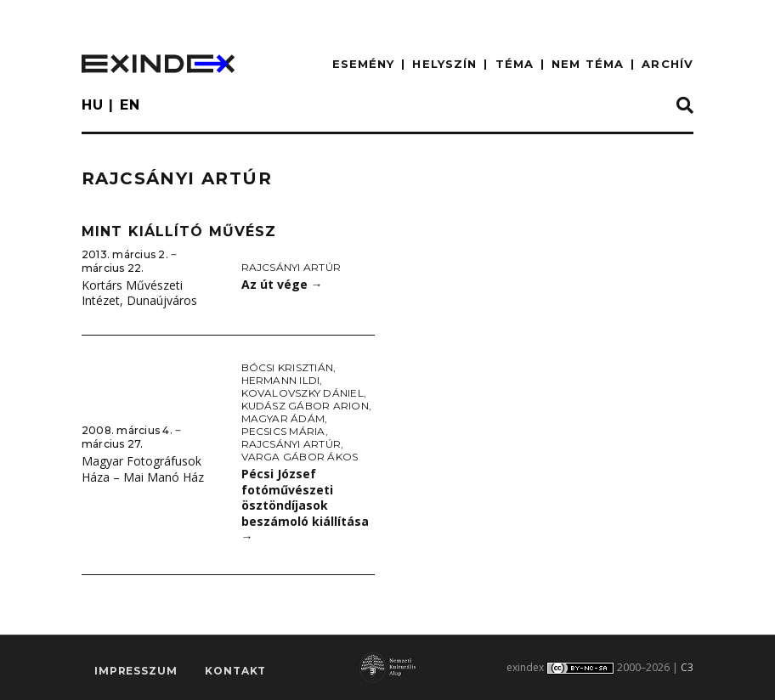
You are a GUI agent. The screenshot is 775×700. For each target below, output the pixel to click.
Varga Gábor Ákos (300, 457)
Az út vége (282, 284)
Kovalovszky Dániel (303, 393)
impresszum (136, 671)
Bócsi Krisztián (288, 367)
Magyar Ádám (283, 418)
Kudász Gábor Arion (305, 406)
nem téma (588, 64)
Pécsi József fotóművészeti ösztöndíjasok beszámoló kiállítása (305, 505)
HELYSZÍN (444, 64)
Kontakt (235, 671)
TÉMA (515, 64)
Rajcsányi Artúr (291, 267)
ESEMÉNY (364, 64)
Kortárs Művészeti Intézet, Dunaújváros (139, 293)
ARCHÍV (668, 64)
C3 (687, 667)
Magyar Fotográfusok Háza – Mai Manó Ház (143, 469)
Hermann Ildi (281, 380)
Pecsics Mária (283, 431)
